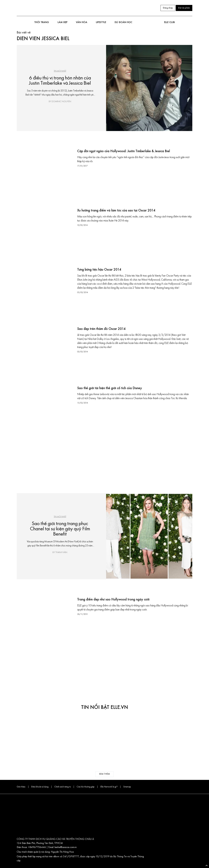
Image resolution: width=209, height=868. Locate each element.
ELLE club (169, 22)
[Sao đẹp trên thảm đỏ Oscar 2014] (46, 353)
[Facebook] (19, 7)
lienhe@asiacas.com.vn (65, 847)
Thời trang (42, 22)
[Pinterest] (42, 7)
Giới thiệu (21, 787)
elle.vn (57, 857)
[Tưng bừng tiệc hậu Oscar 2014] (46, 294)
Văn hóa (82, 22)
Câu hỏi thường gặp (86, 787)
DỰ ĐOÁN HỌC (123, 22)
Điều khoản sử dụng (40, 787)
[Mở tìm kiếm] (191, 22)
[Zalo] (36, 7)
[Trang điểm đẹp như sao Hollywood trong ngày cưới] (46, 624)
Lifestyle (101, 22)
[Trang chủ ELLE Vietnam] (103, 8)
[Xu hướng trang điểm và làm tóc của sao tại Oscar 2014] (46, 235)
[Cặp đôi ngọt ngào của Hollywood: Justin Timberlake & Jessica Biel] (46, 175)
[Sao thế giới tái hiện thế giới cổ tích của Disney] (46, 412)
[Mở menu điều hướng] (18, 23)
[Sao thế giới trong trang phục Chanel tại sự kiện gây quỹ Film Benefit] (149, 536)
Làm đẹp (62, 22)
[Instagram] (25, 7)
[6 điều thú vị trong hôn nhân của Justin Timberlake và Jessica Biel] (149, 88)
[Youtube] (31, 7)
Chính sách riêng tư (63, 787)
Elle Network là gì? (109, 787)
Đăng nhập (168, 8)
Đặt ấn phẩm (184, 8)
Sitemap (127, 787)
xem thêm (105, 774)
